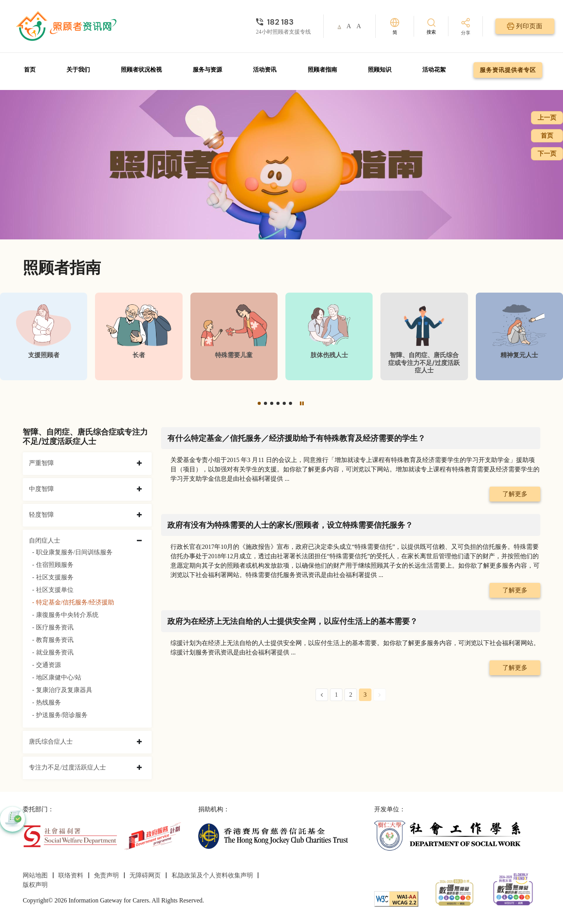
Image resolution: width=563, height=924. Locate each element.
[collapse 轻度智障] (139, 515)
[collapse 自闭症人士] (139, 541)
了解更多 (515, 494)
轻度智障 (41, 515)
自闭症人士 (45, 540)
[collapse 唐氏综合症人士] (139, 742)
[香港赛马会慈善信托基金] (273, 835)
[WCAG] (396, 898)
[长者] (139, 336)
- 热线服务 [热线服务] (46, 702)
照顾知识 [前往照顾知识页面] (380, 70)
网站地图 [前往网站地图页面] (35, 875)
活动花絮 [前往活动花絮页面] (434, 70)
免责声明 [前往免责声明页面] (106, 875)
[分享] (466, 27)
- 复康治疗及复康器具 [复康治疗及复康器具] (62, 690)
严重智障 (41, 463)
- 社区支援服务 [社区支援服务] (53, 577)
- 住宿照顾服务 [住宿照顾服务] (53, 565)
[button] (259, 403)
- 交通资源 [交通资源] (46, 665)
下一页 (547, 154)
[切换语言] (395, 26)
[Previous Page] (322, 695)
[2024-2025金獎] (455, 892)
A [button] (340, 27)
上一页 (547, 118)
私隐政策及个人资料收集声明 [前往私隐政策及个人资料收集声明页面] (212, 875)
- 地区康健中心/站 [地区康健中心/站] (57, 677)
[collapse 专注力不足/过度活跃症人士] (139, 768)
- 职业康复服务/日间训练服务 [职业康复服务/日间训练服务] (72, 552)
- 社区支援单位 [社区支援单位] (53, 590)
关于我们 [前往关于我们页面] (78, 70)
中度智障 (41, 489)
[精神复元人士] (519, 336)
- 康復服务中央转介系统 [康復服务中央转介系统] (65, 615)
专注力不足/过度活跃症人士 (67, 767)
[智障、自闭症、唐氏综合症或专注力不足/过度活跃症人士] (424, 336)
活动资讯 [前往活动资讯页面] (265, 70)
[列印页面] (525, 26)
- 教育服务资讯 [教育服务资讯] (53, 640)
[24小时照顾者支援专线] (283, 22)
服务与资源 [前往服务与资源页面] (207, 70)
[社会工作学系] (449, 835)
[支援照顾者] (44, 336)
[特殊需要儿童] (234, 336)
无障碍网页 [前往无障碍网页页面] (145, 875)
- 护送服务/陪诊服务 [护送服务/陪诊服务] (60, 715)
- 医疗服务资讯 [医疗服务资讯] (53, 627)
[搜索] (431, 26)
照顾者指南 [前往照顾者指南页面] (322, 70)
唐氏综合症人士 (51, 742)
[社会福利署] (70, 835)
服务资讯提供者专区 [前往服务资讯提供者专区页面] (508, 70)
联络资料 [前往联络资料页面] (71, 875)
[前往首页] (67, 26)
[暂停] (302, 403)
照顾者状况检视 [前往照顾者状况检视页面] (141, 70)
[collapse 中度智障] (139, 489)
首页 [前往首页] (30, 70)
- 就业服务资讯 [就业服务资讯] (53, 652)
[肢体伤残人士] (329, 336)
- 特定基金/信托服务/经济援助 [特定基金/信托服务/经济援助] (73, 602)
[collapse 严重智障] (139, 464)
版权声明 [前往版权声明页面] (35, 885)
